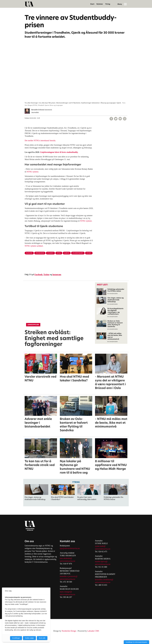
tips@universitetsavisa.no (70, 548)
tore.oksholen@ (66, 558)
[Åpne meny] (125, 4)
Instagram (57, 274)
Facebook (38, 274)
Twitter (46, 274)
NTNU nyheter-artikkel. (34, 246)
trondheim (40, 253)
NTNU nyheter (33, 172)
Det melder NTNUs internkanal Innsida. (40, 140)
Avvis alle (42, 638)
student (50, 253)
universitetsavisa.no (67, 561)
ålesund (29, 253)
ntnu (59, 253)
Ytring (108, 4)
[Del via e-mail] (120, 119)
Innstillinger (16, 638)
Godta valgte (29, 638)
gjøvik (67, 253)
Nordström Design (69, 631)
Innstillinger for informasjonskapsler (136, 642)
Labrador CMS (93, 631)
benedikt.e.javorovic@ (69, 576)
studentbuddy (78, 253)
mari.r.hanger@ (66, 592)
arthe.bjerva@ (102, 561)
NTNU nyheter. (86, 221)
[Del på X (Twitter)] (116, 119)
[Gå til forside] (29, 4)
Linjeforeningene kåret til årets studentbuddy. (59, 152)
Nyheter (100, 4)
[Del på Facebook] (111, 119)
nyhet (89, 253)
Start (92, 4)
